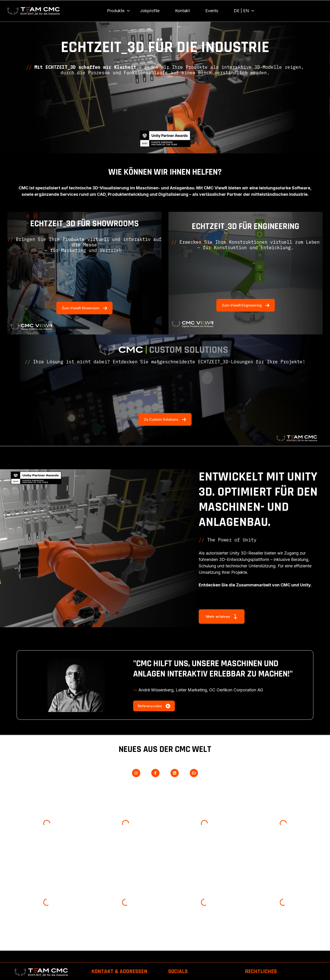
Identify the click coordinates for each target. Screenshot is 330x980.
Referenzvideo (154, 706)
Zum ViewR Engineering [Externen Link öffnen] (246, 305)
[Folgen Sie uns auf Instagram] (136, 773)
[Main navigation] (208, 11)
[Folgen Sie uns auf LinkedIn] (175, 773)
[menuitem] (117, 11)
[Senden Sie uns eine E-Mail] (194, 773)
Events (212, 11)
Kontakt (182, 11)
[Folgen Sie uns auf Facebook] (155, 773)
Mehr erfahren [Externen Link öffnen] (222, 617)
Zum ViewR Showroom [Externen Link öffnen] (85, 308)
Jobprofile (150, 11)
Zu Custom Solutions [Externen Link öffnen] (165, 419)
